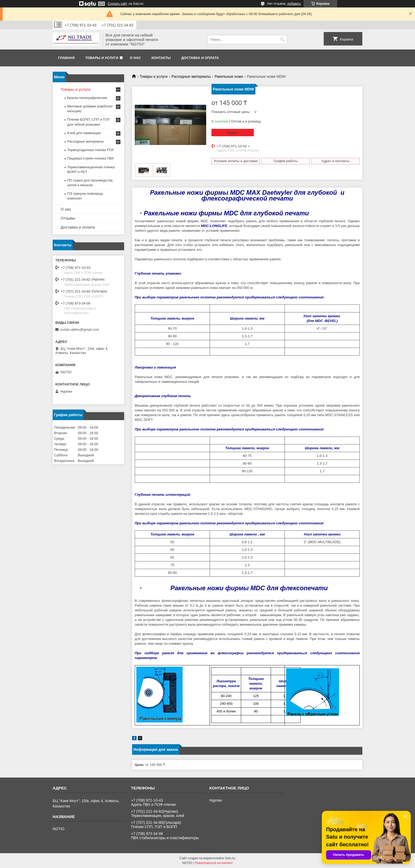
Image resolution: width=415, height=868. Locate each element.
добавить (294, 4)
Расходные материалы (191, 76)
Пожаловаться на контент (214, 863)
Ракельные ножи (229, 76)
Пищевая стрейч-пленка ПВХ (91, 158)
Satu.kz (230, 858)
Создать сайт (118, 4)
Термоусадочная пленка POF (91, 150)
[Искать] (282, 40)
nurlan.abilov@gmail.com (80, 330)
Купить (233, 133)
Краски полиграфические (87, 98)
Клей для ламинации (84, 133)
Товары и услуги (102, 58)
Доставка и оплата (200, 58)
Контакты (161, 58)
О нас (136, 58)
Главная (66, 58)
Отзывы (68, 218)
